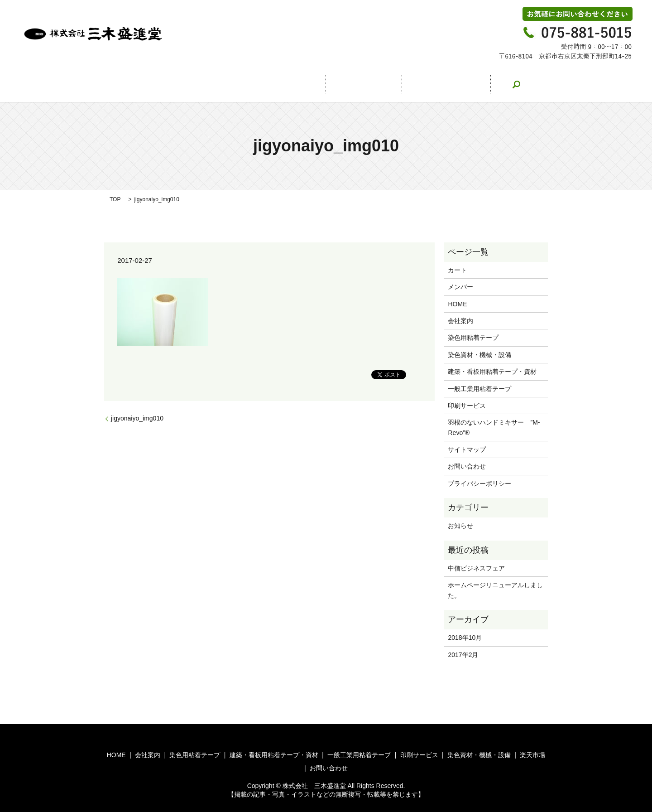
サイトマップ (467, 449)
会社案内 (227, 84)
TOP (115, 199)
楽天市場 (354, 84)
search (488, 84)
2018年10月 (465, 638)
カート (457, 270)
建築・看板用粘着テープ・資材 (492, 372)
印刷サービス (467, 406)
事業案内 (291, 84)
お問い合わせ (424, 84)
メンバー (460, 287)
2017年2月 (463, 655)
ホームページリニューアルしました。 (495, 590)
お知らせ (460, 526)
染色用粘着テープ (473, 338)
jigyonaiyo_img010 (137, 418)
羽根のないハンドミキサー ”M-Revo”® (494, 427)
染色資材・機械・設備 (479, 355)
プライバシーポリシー (479, 483)
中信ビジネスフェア (476, 568)
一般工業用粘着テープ (479, 389)
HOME (167, 84)
